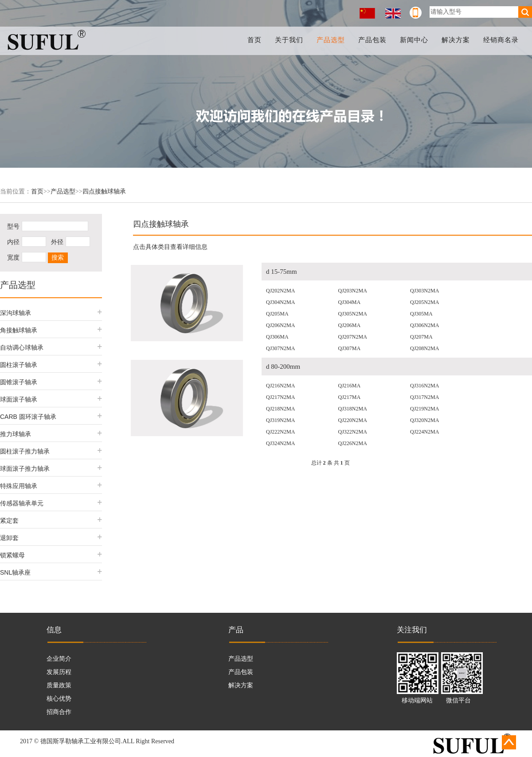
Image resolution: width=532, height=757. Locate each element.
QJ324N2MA (280, 443)
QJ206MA (350, 325)
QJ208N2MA (424, 348)
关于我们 (291, 40)
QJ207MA (421, 337)
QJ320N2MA (424, 420)
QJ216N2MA (280, 386)
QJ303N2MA (424, 291)
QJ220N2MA (353, 420)
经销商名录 (501, 40)
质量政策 (59, 685)
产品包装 (374, 40)
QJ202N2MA (280, 291)
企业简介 (59, 659)
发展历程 (59, 672)
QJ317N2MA (424, 397)
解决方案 (456, 40)
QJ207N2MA (353, 337)
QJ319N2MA (280, 420)
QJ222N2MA (280, 432)
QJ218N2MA (280, 409)
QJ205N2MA (424, 302)
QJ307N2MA (280, 348)
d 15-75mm (282, 272)
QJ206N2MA (280, 325)
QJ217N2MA (280, 397)
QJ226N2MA (353, 443)
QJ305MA (421, 314)
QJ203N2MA (353, 291)
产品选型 (332, 40)
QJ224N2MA (424, 432)
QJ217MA (350, 397)
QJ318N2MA (353, 409)
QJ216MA (350, 386)
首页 (257, 40)
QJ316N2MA (424, 386)
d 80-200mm (283, 367)
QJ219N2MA (424, 409)
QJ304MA (350, 302)
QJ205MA (277, 314)
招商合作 (59, 712)
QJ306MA (277, 337)
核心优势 (59, 699)
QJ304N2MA (280, 302)
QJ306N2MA (424, 325)
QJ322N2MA (353, 432)
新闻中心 (415, 40)
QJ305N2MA (353, 314)
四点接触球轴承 (104, 191)
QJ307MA (350, 348)
